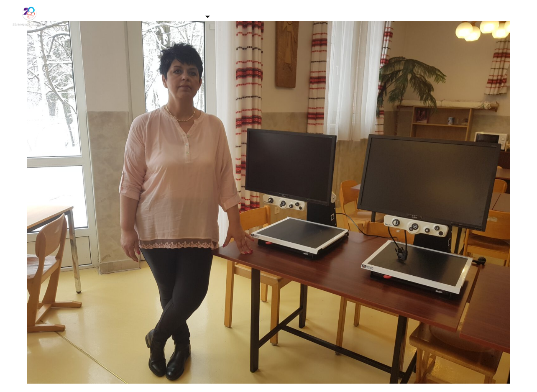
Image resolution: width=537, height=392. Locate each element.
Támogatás (188, 16)
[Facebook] (508, 17)
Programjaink (253, 16)
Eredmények (390, 16)
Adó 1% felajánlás (324, 16)
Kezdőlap (91, 16)
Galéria (134, 16)
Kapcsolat (443, 16)
